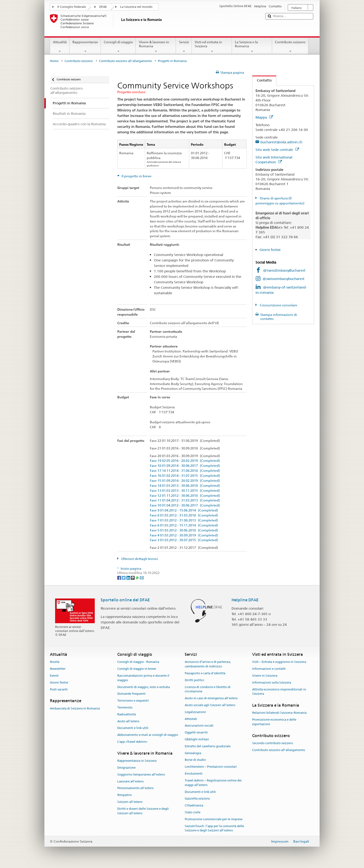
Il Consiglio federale (72, 7)
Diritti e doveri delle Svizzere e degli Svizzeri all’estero (143, 811)
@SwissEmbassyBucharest (284, 270)
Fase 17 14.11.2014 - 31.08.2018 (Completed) (185, 471)
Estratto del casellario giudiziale (208, 746)
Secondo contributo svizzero (273, 743)
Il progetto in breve (136, 176)
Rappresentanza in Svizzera (137, 761)
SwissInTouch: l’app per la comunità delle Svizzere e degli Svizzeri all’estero (214, 828)
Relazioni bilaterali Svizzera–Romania (279, 713)
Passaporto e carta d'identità (205, 673)
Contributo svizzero (290, 47)
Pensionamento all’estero (135, 788)
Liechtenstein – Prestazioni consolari (211, 767)
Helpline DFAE (245, 600)
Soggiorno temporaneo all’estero (141, 774)
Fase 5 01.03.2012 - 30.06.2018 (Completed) (184, 530)
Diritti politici (194, 680)
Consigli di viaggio (118, 47)
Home (54, 61)
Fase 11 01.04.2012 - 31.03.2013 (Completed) (185, 500)
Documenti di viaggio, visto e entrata (144, 687)
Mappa (264, 117)
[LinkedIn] (129, 577)
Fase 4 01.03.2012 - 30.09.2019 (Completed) (184, 535)
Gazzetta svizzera (197, 799)
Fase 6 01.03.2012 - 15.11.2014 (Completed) (184, 525)
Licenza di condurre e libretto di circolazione (208, 689)
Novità (55, 662)
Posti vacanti (59, 689)
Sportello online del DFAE (125, 600)
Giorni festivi (270, 250)
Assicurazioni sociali (199, 726)
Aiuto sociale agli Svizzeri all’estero (210, 705)
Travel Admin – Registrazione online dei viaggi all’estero (213, 783)
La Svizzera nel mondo (136, 7)
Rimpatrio (125, 795)
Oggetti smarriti (196, 732)
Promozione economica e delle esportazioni (274, 722)
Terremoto (125, 707)
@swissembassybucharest (284, 279)
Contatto (262, 80)
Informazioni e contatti (269, 669)
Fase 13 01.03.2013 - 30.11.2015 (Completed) (185, 491)
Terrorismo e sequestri (133, 701)
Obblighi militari (197, 739)
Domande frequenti (131, 694)
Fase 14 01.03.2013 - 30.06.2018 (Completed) (185, 486)
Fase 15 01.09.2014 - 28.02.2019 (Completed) (185, 481)
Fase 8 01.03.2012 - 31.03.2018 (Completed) (184, 515)
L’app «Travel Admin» (132, 742)
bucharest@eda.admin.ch (281, 142)
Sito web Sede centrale (277, 150)
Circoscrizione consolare (278, 305)
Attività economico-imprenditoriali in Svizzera (279, 692)
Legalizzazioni (195, 712)
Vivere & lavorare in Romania (156, 47)
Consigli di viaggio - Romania (138, 662)
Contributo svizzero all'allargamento (125, 61)
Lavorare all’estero (130, 781)
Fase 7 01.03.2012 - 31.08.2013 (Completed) (184, 520)
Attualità (60, 47)
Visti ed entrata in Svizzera (212, 47)
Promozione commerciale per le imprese (214, 819)
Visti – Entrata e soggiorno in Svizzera (279, 662)
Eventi (54, 676)
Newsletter (58, 669)
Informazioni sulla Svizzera (272, 682)
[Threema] (133, 577)
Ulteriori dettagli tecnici (139, 559)
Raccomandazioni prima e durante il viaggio (143, 678)
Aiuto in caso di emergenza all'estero (211, 698)
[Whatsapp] (138, 577)
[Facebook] (120, 577)
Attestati (191, 719)
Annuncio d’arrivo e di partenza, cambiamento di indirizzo (208, 664)
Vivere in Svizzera (265, 676)
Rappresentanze (85, 47)
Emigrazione (126, 768)
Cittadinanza (194, 805)
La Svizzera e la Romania (252, 47)
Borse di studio (195, 760)
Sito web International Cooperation (274, 160)
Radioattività (127, 714)
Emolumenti (194, 774)
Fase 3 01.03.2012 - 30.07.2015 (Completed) (184, 540)
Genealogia (193, 753)
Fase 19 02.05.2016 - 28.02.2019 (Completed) (185, 461)
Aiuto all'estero (128, 721)
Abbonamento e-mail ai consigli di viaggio (148, 735)
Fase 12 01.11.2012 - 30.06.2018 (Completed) (185, 496)
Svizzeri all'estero (130, 802)
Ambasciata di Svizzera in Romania (75, 708)
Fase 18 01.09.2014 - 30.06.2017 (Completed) (185, 466)
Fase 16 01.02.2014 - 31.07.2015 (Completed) (185, 476)
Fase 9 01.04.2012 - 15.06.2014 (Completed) (184, 510)
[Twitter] (124, 577)
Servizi (184, 47)
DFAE (103, 7)
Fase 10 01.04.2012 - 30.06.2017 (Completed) (185, 505)
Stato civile (193, 812)
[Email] (142, 577)
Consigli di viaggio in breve (137, 669)
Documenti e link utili (133, 728)
